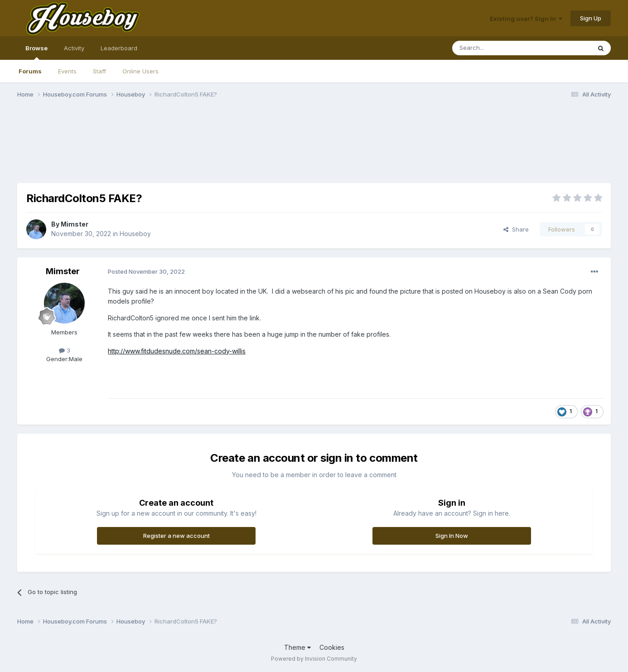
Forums (30, 71)
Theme (297, 647)
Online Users (140, 71)
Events (67, 71)
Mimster (75, 224)
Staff (99, 71)
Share (516, 229)
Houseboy (135, 234)
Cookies (332, 647)
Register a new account (176, 536)
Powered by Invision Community (314, 659)
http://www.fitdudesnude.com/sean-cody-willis (177, 351)
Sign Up (591, 18)
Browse (36, 52)
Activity (74, 48)
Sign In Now (452, 536)
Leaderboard (119, 48)
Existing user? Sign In (526, 19)
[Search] (498, 48)
